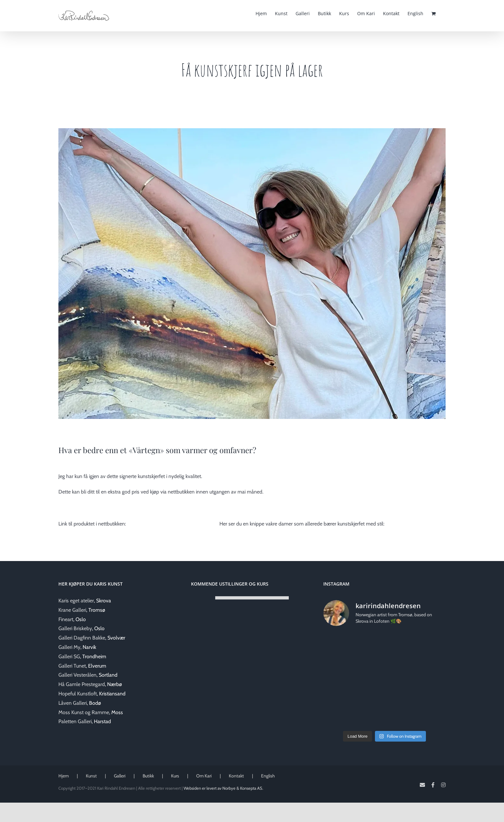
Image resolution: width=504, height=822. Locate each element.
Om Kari (204, 776)
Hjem (64, 776)
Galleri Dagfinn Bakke (82, 638)
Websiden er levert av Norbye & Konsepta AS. (223, 788)
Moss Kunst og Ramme (84, 712)
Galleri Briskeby (75, 628)
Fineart (66, 619)
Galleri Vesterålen (77, 675)
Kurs (175, 776)
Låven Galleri (73, 703)
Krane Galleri (72, 610)
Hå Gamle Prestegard (82, 684)
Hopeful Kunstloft (78, 694)
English (268, 776)
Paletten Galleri (75, 721)
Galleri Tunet (72, 666)
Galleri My (69, 647)
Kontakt (236, 776)
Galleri (120, 776)
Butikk (148, 776)
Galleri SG (69, 656)
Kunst (91, 776)
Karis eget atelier (76, 601)
